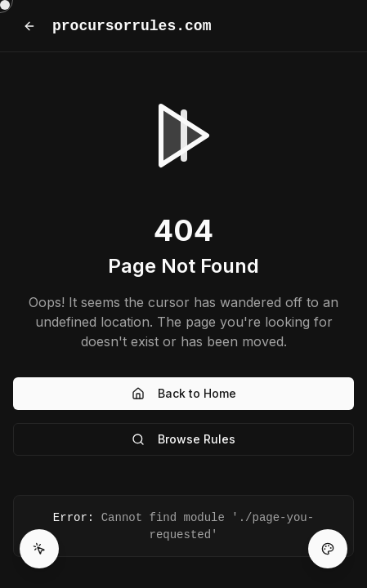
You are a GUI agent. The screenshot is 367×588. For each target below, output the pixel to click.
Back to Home (184, 393)
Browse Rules (183, 439)
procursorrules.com (132, 26)
